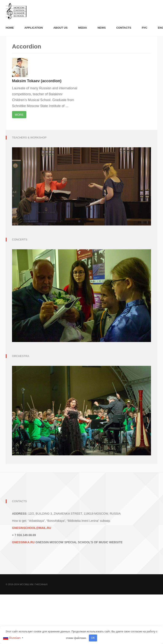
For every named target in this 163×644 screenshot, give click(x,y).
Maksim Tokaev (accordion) (37, 81)
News (102, 28)
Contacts (124, 28)
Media (83, 28)
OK (93, 638)
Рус (144, 28)
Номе (10, 28)
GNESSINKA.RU (23, 542)
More (19, 115)
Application (34, 28)
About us (60, 28)
